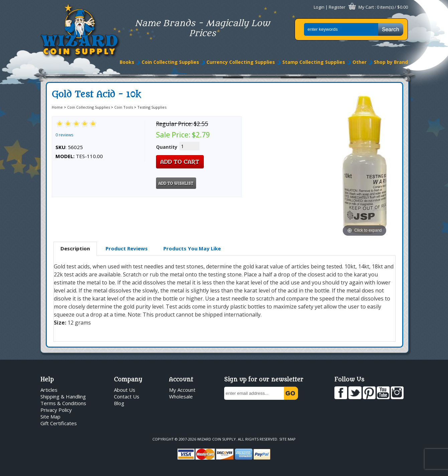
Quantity (167, 147)
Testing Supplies (152, 107)
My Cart (366, 7)
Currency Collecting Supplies (241, 62)
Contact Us (127, 396)
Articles (49, 390)
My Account (182, 390)
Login (319, 7)
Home (57, 107)
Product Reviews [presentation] (127, 248)
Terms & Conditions (63, 403)
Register (337, 7)
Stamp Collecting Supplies (314, 62)
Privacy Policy (56, 410)
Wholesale (181, 396)
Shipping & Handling (63, 396)
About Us (125, 390)
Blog (119, 403)
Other (359, 62)
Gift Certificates (59, 423)
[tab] (75, 249)
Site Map (50, 416)
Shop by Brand (391, 62)
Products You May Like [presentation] (192, 248)
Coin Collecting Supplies (170, 62)
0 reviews (64, 135)
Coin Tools (124, 107)
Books (127, 62)
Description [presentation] (75, 248)
